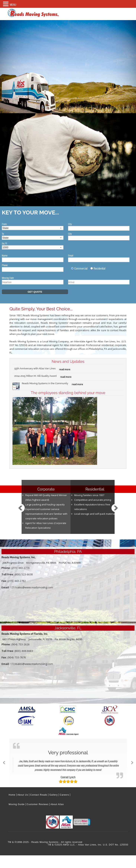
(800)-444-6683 (24, 651)
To (3, 234)
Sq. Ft (4, 243)
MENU (13, 5)
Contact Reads (39, 795)
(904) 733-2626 (20, 644)
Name (5, 256)
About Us (23, 795)
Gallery (53, 795)
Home (12, 795)
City (70, 224)
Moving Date (8, 278)
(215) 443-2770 (20, 568)
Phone (5, 265)
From (4, 224)
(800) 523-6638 (24, 574)
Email (71, 256)
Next (116, 511)
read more (65, 369)
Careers (64, 795)
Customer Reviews (38, 804)
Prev (21, 511)
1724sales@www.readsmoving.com (32, 664)
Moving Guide (17, 804)
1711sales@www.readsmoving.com (32, 587)
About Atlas (57, 804)
